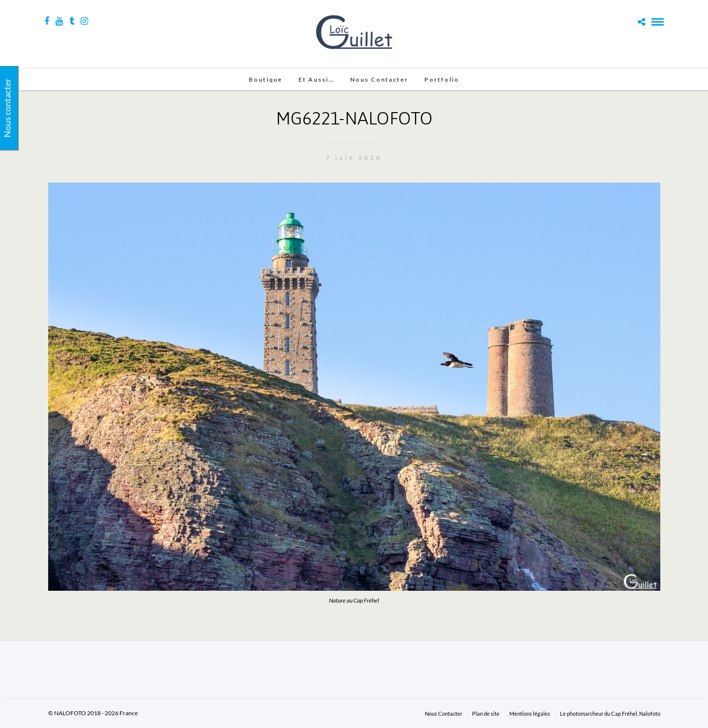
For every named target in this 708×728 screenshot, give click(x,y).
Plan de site (486, 713)
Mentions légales (530, 713)
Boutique (265, 79)
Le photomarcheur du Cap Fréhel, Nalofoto (610, 713)
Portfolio (442, 79)
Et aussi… (316, 79)
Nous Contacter (379, 79)
